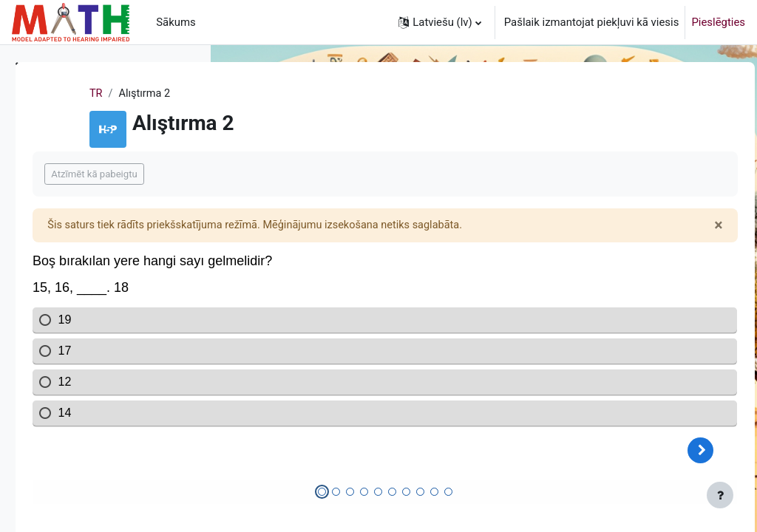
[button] (440, 22)
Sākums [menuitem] (176, 22)
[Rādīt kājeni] (720, 495)
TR (246, 94)
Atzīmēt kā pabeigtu (301, 174)
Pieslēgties (718, 22)
